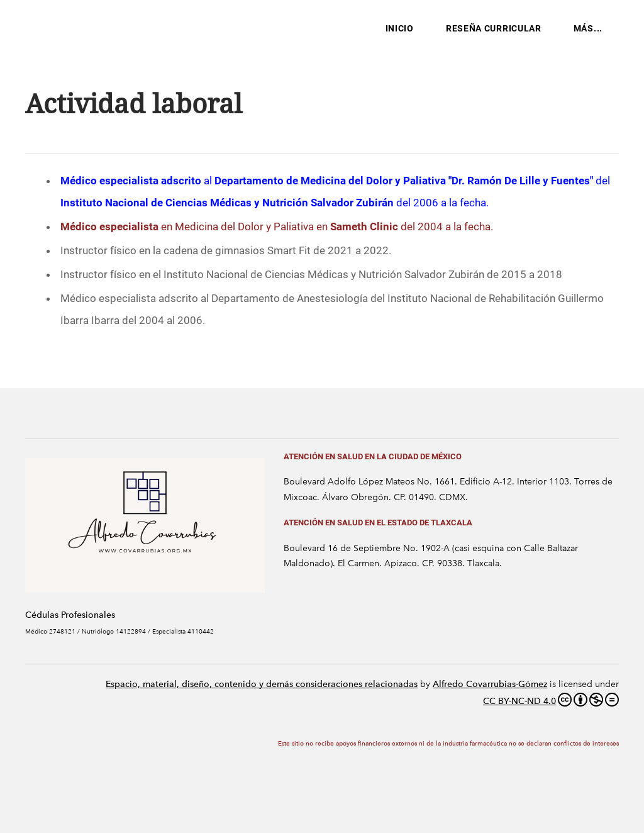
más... (588, 28)
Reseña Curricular (494, 28)
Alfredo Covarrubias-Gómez (490, 684)
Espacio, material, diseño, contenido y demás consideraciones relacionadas (262, 684)
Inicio (400, 28)
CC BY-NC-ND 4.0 (551, 700)
